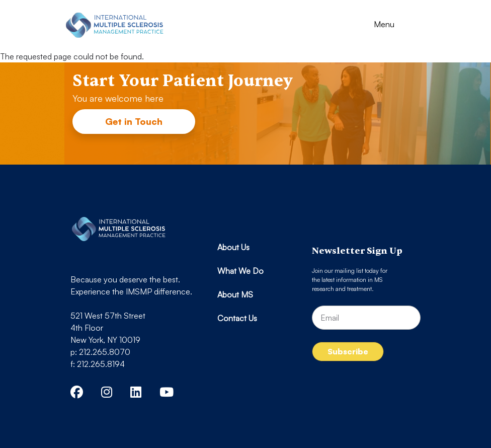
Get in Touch (134, 121)
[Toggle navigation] (393, 25)
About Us (233, 247)
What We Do (240, 271)
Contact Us (237, 318)
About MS (235, 294)
